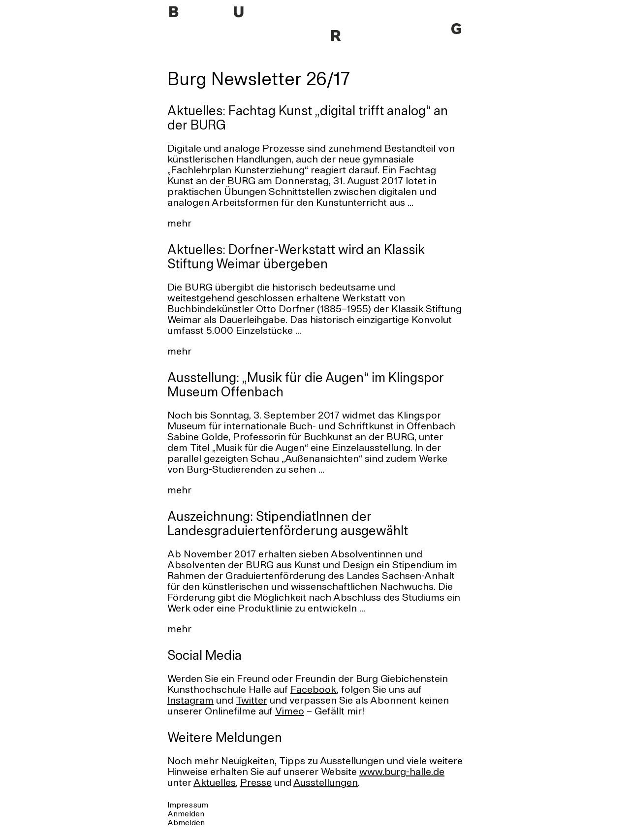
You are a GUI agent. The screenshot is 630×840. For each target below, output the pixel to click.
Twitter (252, 701)
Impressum (188, 806)
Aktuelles (215, 783)
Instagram (190, 701)
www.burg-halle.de (402, 773)
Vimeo (290, 712)
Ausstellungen (326, 783)
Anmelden (186, 814)
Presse (256, 783)
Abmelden (186, 823)
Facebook (314, 690)
